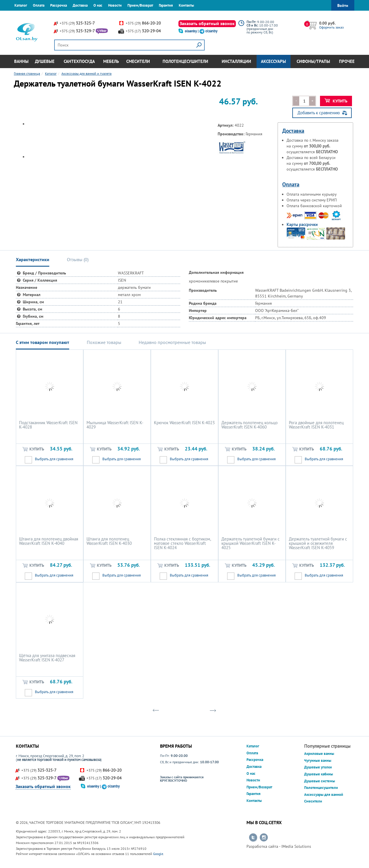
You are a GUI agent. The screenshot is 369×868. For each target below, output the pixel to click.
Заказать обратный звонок (207, 23)
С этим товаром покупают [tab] (43, 342)
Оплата (39, 5)
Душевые (45, 61)
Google (158, 854)
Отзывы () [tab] (78, 259)
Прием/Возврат (140, 5)
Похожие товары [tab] (104, 342)
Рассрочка (59, 5)
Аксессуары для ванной (324, 795)
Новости (115, 5)
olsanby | (192, 31)
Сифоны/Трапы (313, 61)
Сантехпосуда (79, 61)
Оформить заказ (331, 27)
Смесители (138, 61)
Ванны (21, 61)
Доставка (80, 5)
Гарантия (166, 5)
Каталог (21, 5)
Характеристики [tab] (33, 259)
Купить (336, 101)
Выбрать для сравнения (54, 459)
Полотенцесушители (185, 61)
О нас (98, 5)
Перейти (253, 838)
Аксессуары (273, 61)
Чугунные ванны (318, 761)
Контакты (186, 5)
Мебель (111, 61)
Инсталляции (236, 61)
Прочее (347, 61)
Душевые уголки (318, 767)
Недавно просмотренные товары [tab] (172, 342)
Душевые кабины (319, 774)
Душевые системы (320, 781)
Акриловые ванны (319, 754)
